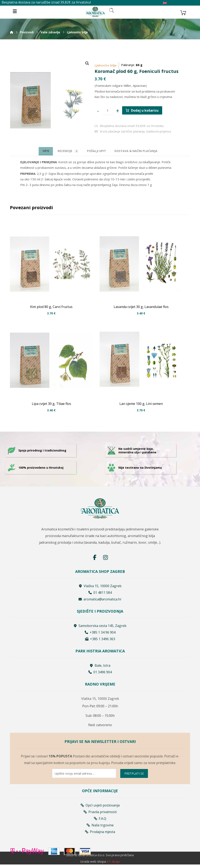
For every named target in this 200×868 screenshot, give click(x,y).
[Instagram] (105, 561)
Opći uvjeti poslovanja (100, 808)
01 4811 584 (100, 596)
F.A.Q (100, 821)
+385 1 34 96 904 (100, 636)
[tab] (97, 151)
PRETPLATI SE (134, 776)
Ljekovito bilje (106, 64)
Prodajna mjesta (100, 835)
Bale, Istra (100, 669)
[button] (87, 63)
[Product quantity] (108, 110)
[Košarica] (183, 12)
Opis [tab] (40, 151)
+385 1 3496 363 (100, 642)
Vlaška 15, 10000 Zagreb (100, 589)
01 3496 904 (100, 675)
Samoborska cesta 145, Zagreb (100, 629)
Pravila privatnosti (100, 815)
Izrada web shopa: (93, 865)
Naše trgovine (100, 828)
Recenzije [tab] (65, 151)
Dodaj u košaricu (147, 110)
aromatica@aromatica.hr (100, 602)
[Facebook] (95, 561)
